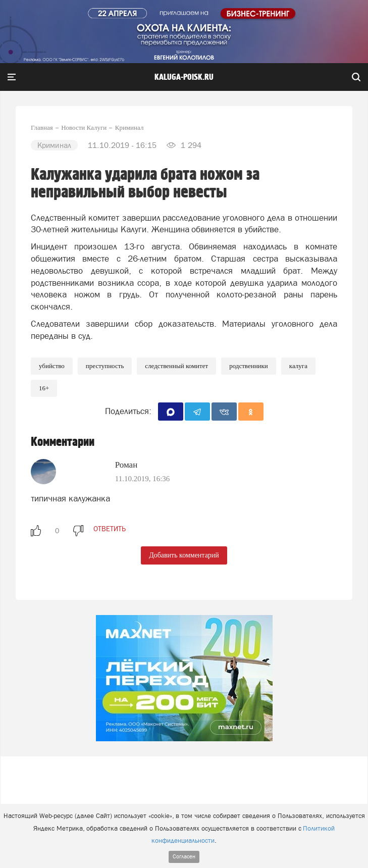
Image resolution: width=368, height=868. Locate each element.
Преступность (105, 366)
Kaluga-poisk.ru (184, 77)
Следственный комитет (176, 366)
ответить (110, 529)
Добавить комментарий (184, 555)
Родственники (249, 366)
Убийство (52, 366)
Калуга (298, 366)
